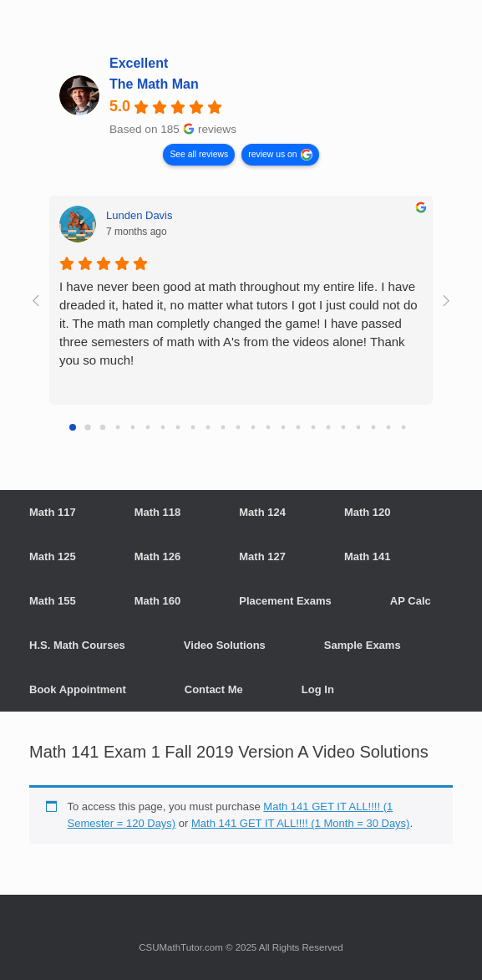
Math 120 (368, 512)
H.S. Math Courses (77, 645)
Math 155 (53, 601)
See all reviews (199, 154)
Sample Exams (363, 645)
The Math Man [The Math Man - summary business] (154, 84)
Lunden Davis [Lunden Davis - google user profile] (140, 215)
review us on (272, 154)
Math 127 (262, 556)
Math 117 (53, 512)
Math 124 (262, 512)
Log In (318, 689)
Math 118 (158, 512)
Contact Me (214, 689)
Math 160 (158, 601)
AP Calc (411, 601)
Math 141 (368, 556)
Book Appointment (78, 689)
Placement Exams (285, 601)
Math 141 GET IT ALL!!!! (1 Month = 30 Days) (300, 823)
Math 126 (158, 556)
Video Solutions (225, 645)
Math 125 (53, 556)
